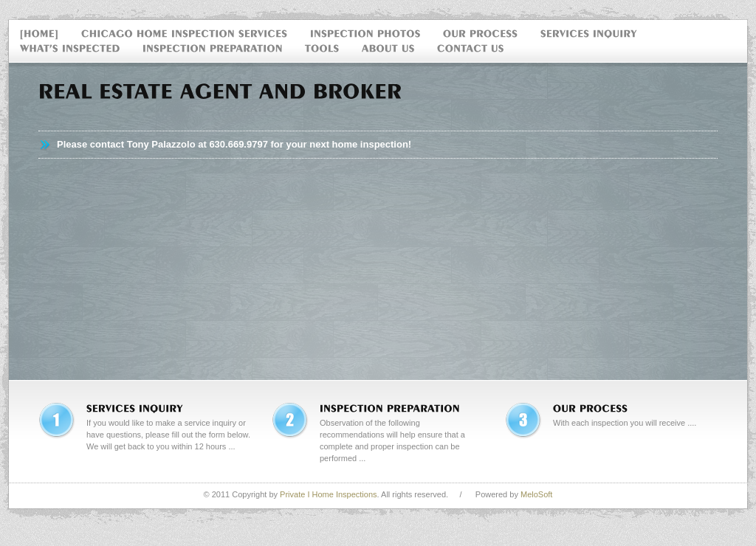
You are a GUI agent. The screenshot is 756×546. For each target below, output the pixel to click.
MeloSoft (536, 494)
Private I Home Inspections (328, 494)
